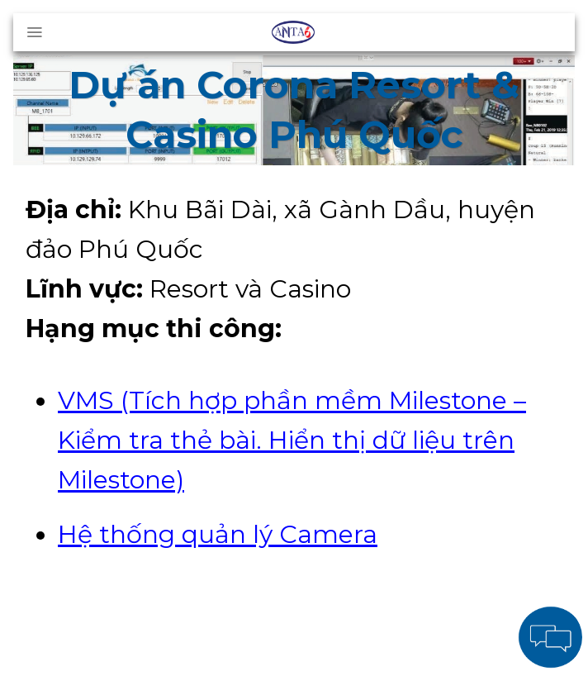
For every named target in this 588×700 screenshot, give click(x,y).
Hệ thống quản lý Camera (218, 534)
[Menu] (34, 32)
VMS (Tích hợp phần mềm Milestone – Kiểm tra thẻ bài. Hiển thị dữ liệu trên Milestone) (292, 440)
